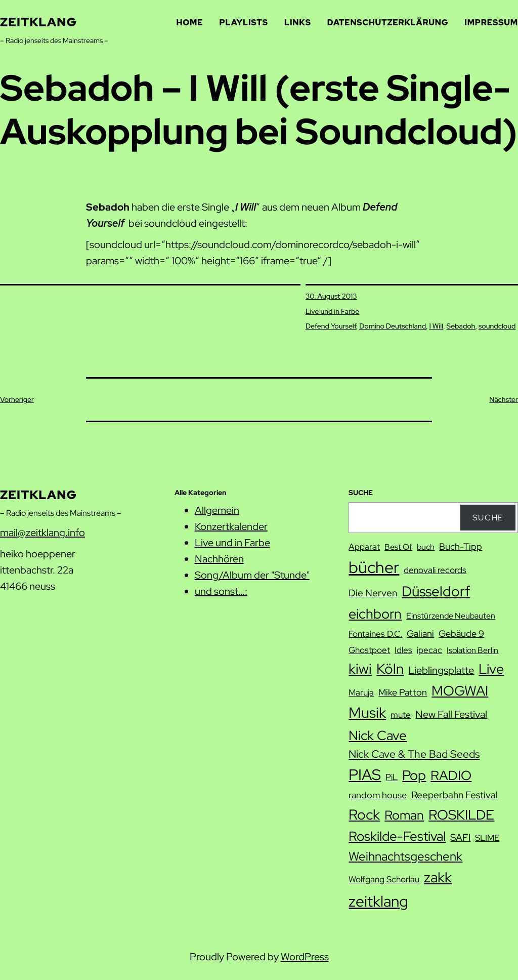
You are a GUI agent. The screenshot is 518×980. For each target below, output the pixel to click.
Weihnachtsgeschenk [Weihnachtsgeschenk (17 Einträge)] (405, 856)
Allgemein (217, 510)
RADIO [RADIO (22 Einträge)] (451, 775)
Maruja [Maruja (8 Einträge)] (361, 692)
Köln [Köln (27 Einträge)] (390, 669)
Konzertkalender (231, 526)
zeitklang (38, 22)
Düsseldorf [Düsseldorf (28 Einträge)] (436, 591)
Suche (488, 518)
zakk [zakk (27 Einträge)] (438, 877)
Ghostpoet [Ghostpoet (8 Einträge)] (369, 650)
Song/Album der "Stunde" (252, 575)
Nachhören (219, 559)
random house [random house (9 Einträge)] (378, 795)
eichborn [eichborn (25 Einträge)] (375, 614)
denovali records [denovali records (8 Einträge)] (435, 570)
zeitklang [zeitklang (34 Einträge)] (378, 901)
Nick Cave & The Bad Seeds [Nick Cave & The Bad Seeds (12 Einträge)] (414, 754)
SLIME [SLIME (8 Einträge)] (487, 838)
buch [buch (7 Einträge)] (426, 547)
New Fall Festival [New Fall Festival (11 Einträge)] (451, 714)
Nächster (504, 399)
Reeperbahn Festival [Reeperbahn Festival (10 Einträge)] (455, 795)
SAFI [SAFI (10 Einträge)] (460, 838)
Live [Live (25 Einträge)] (491, 669)
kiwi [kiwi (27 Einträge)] (360, 669)
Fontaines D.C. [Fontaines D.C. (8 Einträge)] (375, 634)
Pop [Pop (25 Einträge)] (414, 775)
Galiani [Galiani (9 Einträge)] (420, 634)
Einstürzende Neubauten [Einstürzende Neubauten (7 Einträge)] (451, 616)
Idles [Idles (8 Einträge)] (403, 650)
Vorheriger (17, 399)
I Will (437, 326)
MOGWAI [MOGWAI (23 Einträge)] (460, 691)
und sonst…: (221, 591)
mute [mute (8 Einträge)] (401, 715)
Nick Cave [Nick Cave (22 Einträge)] (378, 735)
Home (190, 23)
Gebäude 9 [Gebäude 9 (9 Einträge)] (461, 634)
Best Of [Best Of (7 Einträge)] (398, 547)
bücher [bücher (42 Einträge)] (374, 567)
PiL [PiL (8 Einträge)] (392, 777)
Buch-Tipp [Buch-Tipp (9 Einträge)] (461, 546)
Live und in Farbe (332, 311)
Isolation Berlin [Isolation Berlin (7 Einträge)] (472, 650)
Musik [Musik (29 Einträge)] (367, 713)
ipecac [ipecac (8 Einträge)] (429, 650)
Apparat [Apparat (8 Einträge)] (364, 547)
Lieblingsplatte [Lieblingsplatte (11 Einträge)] (441, 670)
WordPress (305, 957)
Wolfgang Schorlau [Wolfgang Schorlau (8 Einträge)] (384, 879)
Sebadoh (461, 326)
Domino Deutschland (393, 326)
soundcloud (497, 326)
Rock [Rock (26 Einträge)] (364, 814)
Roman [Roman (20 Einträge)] (404, 815)
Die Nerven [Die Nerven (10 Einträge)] (373, 593)
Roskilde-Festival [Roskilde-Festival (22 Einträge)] (397, 836)
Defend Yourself (331, 326)
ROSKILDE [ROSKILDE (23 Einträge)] (461, 815)
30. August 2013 (331, 296)
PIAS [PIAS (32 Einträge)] (365, 775)
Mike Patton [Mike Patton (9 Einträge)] (403, 692)
